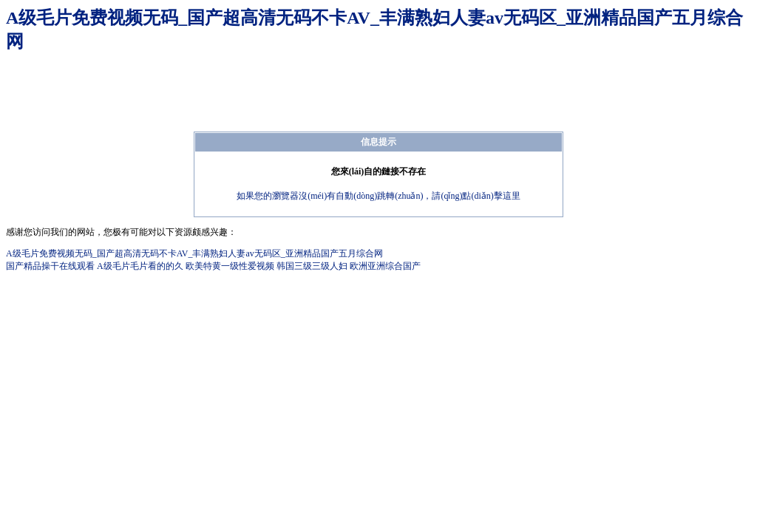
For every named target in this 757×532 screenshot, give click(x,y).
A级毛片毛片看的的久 (140, 266)
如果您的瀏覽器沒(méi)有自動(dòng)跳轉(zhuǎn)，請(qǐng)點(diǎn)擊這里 (378, 196)
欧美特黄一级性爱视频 (230, 266)
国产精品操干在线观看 (50, 266)
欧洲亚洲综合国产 (385, 266)
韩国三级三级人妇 (312, 266)
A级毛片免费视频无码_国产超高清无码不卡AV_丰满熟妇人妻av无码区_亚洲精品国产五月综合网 (194, 253)
